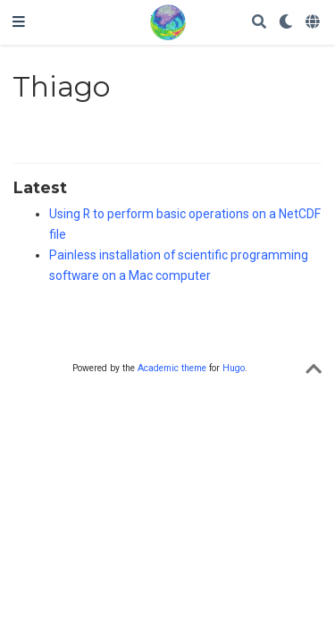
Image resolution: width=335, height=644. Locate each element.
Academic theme (172, 368)
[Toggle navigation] (19, 22)
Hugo (234, 368)
